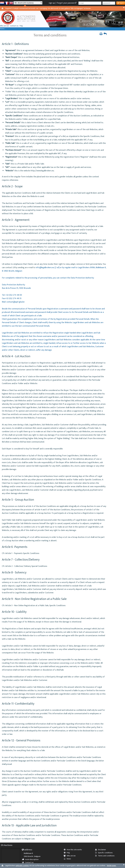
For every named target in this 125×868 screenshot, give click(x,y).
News (68, 859)
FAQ (21, 26)
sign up (52, 3)
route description (31, 859)
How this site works (74, 850)
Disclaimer (101, 850)
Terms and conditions (106, 856)
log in (121, 3)
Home (2, 29)
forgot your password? (67, 3)
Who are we (4, 26)
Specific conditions (105, 853)
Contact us (14, 26)
